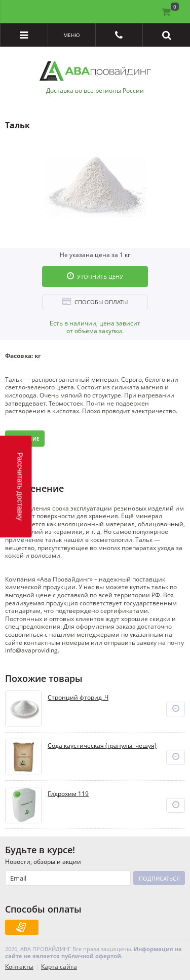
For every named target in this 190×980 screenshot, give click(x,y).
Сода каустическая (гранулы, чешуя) (102, 746)
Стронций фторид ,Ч (78, 698)
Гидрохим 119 (68, 794)
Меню (72, 35)
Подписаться (159, 878)
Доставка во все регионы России (95, 91)
